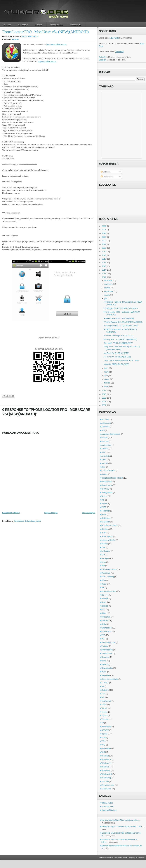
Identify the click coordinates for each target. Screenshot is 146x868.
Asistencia (106, 456)
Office (104, 613)
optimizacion (107, 628)
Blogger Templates (138, 858)
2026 (104, 226)
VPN (103, 741)
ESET (104, 507)
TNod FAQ (120, 52)
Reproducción (107, 668)
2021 (104, 244)
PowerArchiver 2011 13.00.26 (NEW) (119, 318)
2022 (104, 241)
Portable (105, 646)
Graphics (105, 529)
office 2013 (106, 617)
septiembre (109, 291)
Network (105, 599)
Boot (103, 467)
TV (103, 723)
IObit (103, 547)
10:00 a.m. (35, 37)
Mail (103, 566)
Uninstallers (106, 727)
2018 (104, 255)
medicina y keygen (109, 569)
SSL (103, 697)
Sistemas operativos (110, 679)
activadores (106, 423)
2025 (104, 230)
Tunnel (104, 712)
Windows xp (106, 778)
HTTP (104, 533)
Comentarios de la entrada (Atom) (28, 521)
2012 (104, 277)
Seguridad (106, 675)
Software (105, 690)
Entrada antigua (89, 513)
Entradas (105, 172)
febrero (107, 383)
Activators (105, 427)
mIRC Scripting (108, 577)
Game (104, 515)
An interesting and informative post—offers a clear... (122, 827)
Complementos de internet (112, 478)
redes (104, 661)
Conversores (107, 485)
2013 (104, 274)
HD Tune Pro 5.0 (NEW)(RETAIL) (117, 357)
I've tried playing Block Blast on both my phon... (121, 820)
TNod (104, 705)
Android (39, 25)
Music (104, 584)
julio (106, 299)
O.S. (103, 610)
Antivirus (105, 449)
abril (106, 376)
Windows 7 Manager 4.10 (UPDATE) (119, 336)
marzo (107, 379)
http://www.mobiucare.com (56, 44)
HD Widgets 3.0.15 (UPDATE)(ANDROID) (121, 308)
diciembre (108, 280)
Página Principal (51, 513)
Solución (103, 57)
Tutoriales (105, 719)
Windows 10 (76, 25)
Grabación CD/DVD (109, 525)
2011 (104, 391)
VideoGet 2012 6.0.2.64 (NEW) (116, 364)
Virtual (104, 738)
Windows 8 (106, 770)
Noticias (105, 606)
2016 (104, 263)
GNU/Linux (106, 518)
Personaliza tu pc (108, 643)
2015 (104, 266)
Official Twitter (107, 803)
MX (103, 588)
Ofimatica (105, 621)
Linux (104, 562)
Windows (105, 756)
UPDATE (105, 730)
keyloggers (106, 551)
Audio (104, 460)
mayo (106, 372)
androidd (105, 441)
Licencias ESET (108, 807)
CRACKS (105, 489)
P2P (103, 635)
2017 (104, 259)
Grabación (106, 522)
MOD (104, 580)
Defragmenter (107, 493)
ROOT (104, 672)
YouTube (105, 781)
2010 (104, 394)
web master (106, 749)
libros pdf (105, 558)
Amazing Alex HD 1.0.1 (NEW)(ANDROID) (121, 326)
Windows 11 (106, 763)
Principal (7, 25)
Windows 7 (23, 25)
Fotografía (106, 511)
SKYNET (105, 683)
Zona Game (106, 789)
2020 (104, 248)
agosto (107, 295)
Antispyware (106, 445)
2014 (104, 270)
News (104, 602)
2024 (104, 233)
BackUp (105, 463)
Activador (105, 419)
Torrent (104, 708)
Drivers (104, 504)
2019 (104, 252)
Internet (105, 544)
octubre (107, 288)
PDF (103, 639)
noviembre (108, 284)
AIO (103, 430)
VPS (103, 745)
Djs (103, 500)
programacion (107, 650)
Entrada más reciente (11, 513)
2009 (104, 398)
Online (104, 624)
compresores (107, 482)
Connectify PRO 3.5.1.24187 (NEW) (118, 343)
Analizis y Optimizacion (111, 434)
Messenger (106, 573)
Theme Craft (127, 858)
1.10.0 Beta (114, 38)
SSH (103, 694)
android (15, 39)
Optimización (107, 632)
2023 (104, 237)
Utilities (104, 734)
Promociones (107, 653)
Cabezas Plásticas (109, 810)
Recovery (105, 657)
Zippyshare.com (108, 785)
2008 (104, 402)
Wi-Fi (104, 752)
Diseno (104, 496)
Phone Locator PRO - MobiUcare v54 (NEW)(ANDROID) (45, 32)
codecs (104, 474)
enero (107, 387)
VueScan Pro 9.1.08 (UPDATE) (116, 353)
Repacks (105, 664)
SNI (103, 686)
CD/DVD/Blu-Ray (108, 471)
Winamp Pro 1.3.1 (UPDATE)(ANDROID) (120, 339)
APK (103, 452)
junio (106, 368)
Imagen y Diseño (108, 540)
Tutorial (104, 716)
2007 (104, 405)
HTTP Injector (107, 536)
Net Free (105, 595)
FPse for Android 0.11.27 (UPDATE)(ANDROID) (123, 322)
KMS (103, 555)
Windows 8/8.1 (56, 25)
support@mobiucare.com (47, 61)
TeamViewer (106, 701)
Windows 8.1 (107, 774)
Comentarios (107, 177)
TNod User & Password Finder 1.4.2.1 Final (121, 360)
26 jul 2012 (26, 37)
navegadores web (109, 591)
